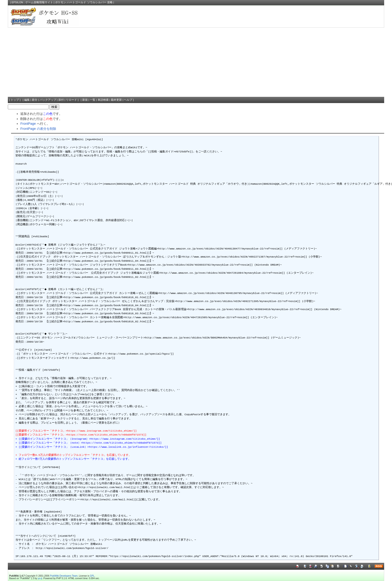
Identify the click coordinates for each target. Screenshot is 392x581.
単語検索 (103, 100)
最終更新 (116, 100)
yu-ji (40, 578)
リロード (71, 100)
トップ (15, 100)
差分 (35, 100)
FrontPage (28, 124)
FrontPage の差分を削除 (38, 129)
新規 (85, 100)
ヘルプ (128, 100)
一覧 (93, 100)
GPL (92, 576)
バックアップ (48, 100)
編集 (27, 100)
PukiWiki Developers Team (64, 576)
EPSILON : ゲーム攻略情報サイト (32, 2)
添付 (61, 100)
